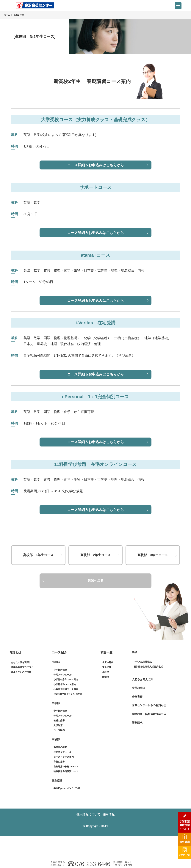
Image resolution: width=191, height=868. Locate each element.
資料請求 (137, 746)
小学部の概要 (60, 693)
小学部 (56, 686)
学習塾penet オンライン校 (67, 812)
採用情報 (110, 838)
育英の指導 (59, 785)
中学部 (56, 727)
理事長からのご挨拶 (21, 696)
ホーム (7, 15)
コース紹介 (59, 676)
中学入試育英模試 (143, 685)
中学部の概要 (60, 735)
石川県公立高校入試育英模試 (148, 690)
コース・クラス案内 (64, 780)
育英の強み (139, 712)
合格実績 (137, 720)
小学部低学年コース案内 (66, 703)
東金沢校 (107, 691)
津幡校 (106, 701)
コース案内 (59, 754)
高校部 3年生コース (153, 571)
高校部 (56, 763)
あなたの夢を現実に (21, 686)
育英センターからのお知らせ (149, 729)
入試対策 (58, 749)
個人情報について (87, 838)
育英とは (15, 676)
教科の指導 (59, 744)
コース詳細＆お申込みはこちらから (95, 166)
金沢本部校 (108, 686)
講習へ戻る (95, 602)
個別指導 (57, 804)
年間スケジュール (62, 698)
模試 (135, 676)
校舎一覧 (107, 676)
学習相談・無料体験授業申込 (149, 738)
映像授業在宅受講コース (66, 795)
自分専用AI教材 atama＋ (66, 790)
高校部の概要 (60, 771)
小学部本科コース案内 (65, 708)
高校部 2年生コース (95, 571)
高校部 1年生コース (38, 571)
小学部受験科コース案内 (66, 713)
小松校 (106, 696)
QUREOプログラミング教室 (68, 718)
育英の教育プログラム (22, 691)
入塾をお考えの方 (143, 703)
